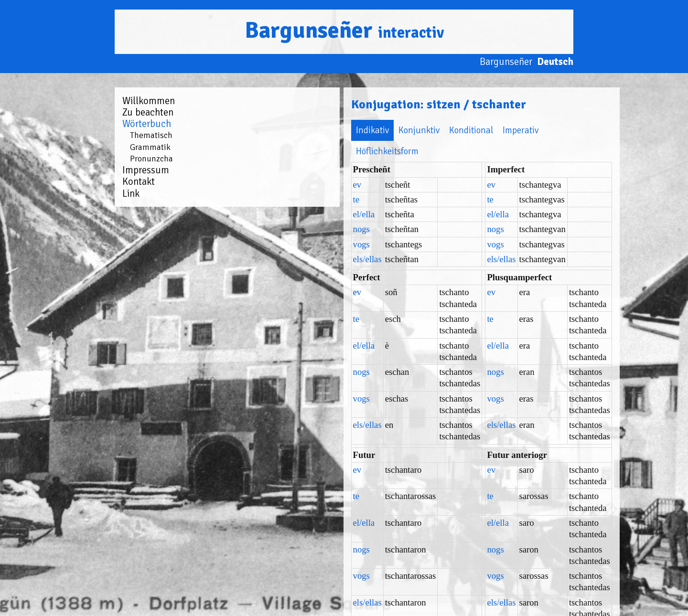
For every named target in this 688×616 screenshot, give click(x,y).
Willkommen (149, 101)
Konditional (342, 130)
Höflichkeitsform (450, 130)
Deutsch (555, 62)
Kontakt (139, 181)
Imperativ (391, 130)
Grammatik (150, 147)
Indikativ (243, 130)
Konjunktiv (290, 130)
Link (131, 193)
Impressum (146, 170)
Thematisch (151, 135)
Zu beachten (148, 112)
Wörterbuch (147, 124)
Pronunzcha (151, 159)
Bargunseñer (344, 30)
